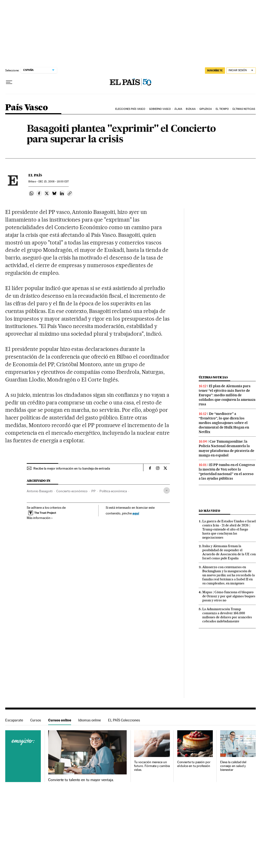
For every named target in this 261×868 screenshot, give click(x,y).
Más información (40, 518)
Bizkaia (191, 109)
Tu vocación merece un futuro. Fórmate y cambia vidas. (152, 766)
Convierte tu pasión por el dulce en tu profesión (194, 764)
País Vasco (26, 108)
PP (94, 491)
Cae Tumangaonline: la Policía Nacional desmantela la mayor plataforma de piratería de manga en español (227, 448)
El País (35, 175)
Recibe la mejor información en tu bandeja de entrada (72, 468)
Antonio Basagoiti (40, 491)
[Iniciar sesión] (241, 71)
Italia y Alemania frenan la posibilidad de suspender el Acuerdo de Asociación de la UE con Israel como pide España (229, 552)
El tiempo (222, 109)
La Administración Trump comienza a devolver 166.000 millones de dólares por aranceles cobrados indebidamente (227, 615)
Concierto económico (72, 491)
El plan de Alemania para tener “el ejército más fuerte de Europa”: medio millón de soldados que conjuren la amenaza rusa (227, 395)
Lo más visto (209, 511)
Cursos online (60, 720)
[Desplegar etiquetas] (167, 490)
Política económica (113, 491)
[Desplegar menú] (9, 82)
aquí (136, 513)
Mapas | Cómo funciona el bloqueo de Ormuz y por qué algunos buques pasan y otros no (229, 596)
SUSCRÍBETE (215, 70)
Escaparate (14, 720)
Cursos (36, 720)
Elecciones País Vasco (130, 109)
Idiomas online (90, 720)
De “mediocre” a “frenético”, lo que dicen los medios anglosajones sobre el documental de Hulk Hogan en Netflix (224, 423)
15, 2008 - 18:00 (54, 182)
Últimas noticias (244, 109)
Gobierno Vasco (160, 109)
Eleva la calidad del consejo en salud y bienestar (233, 766)
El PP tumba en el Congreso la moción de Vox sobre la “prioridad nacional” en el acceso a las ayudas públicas (227, 472)
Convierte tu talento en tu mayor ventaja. (81, 780)
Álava (178, 109)
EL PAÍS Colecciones (124, 720)
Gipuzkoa (206, 109)
